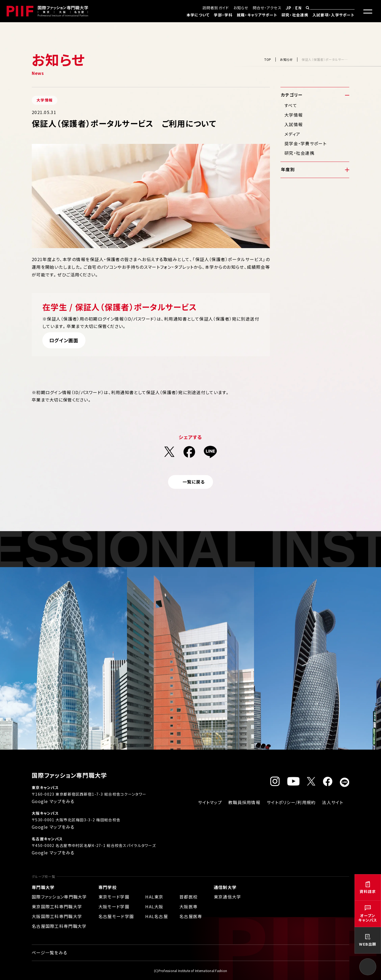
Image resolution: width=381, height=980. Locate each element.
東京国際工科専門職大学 (57, 906)
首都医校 (189, 897)
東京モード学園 (114, 897)
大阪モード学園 (114, 906)
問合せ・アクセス (267, 8)
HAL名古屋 (157, 916)
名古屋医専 (191, 916)
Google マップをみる (53, 801)
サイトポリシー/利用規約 (291, 802)
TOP (268, 59)
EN (298, 8)
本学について (198, 15)
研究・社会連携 (295, 15)
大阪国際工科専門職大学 (57, 916)
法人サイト (332, 802)
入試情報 (294, 124)
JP (289, 8)
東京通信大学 (228, 897)
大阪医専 (189, 906)
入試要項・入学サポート (334, 15)
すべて (291, 105)
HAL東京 (154, 897)
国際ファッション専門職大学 (59, 897)
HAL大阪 (154, 906)
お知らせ (241, 8)
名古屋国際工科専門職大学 (59, 926)
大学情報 (294, 115)
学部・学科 (223, 15)
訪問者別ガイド (216, 8)
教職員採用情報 (244, 802)
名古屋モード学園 (116, 916)
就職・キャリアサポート (257, 15)
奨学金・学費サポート (305, 143)
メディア (292, 134)
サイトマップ (210, 802)
